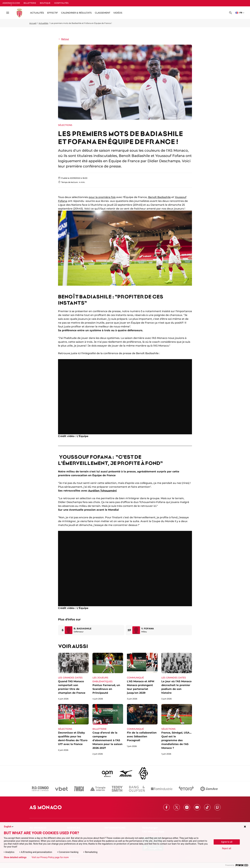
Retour (64, 39)
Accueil (33, 23)
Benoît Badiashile (159, 197)
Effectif (53, 13)
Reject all (227, 848)
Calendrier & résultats (76, 13)
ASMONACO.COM (11, 3)
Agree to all (227, 842)
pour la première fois (102, 197)
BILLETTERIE (30, 3)
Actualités (43, 23)
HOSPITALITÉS (61, 3)
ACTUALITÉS (37, 13)
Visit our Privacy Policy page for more (50, 857)
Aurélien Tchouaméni (102, 491)
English (9, 827)
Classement (103, 13)
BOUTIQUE (45, 3)
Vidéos (118, 13)
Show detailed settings (15, 857)
